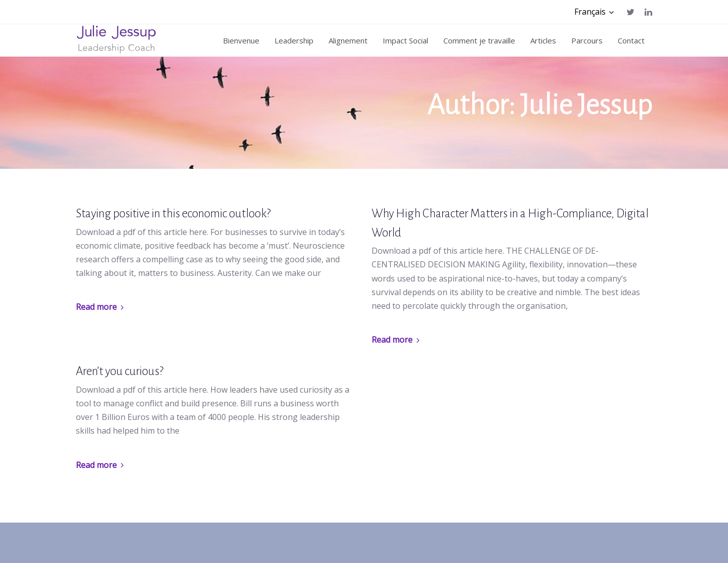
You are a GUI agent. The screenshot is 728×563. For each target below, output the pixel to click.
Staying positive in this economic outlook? (173, 214)
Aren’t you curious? (120, 371)
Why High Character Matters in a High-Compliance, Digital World (510, 223)
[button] (594, 12)
